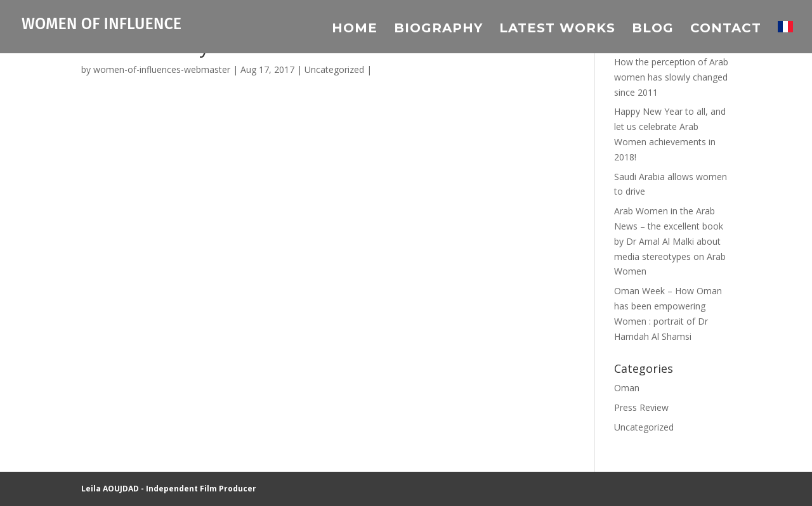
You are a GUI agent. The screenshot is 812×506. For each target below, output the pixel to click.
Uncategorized (334, 69)
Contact (726, 29)
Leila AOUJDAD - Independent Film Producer (169, 489)
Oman (627, 388)
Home (355, 29)
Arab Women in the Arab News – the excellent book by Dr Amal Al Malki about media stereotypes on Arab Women (670, 241)
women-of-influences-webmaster (162, 69)
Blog (653, 29)
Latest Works (557, 29)
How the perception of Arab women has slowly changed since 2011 (671, 77)
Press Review (641, 407)
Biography (438, 29)
